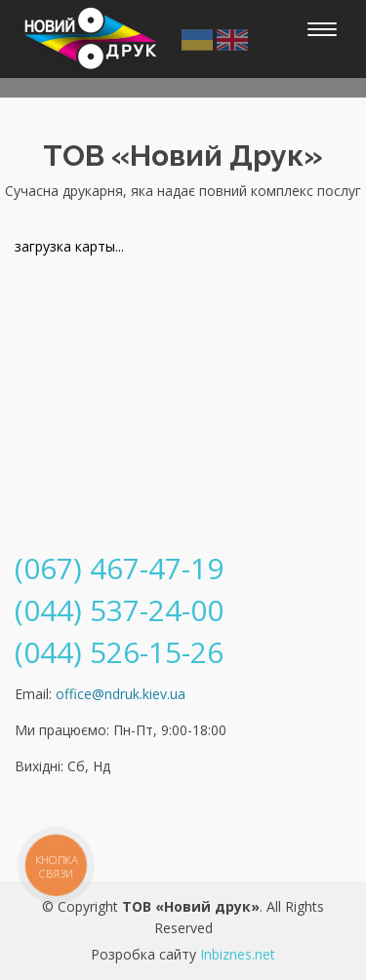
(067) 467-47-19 (119, 568)
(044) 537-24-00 (119, 610)
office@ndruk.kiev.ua (121, 694)
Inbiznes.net (238, 954)
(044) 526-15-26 (119, 652)
